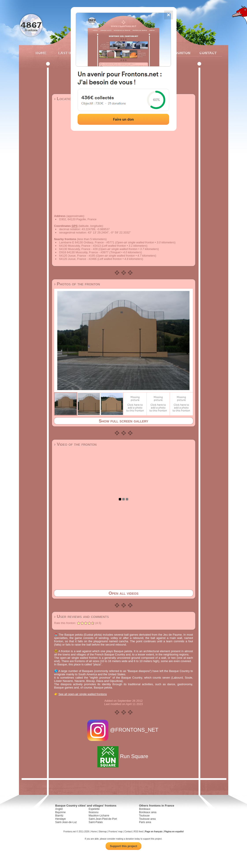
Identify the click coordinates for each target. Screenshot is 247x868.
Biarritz (59, 816)
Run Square (123, 756)
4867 (31, 25)
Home (41, 53)
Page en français (154, 832)
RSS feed (138, 832)
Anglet (59, 809)
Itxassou (94, 812)
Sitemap (103, 832)
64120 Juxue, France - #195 (77, 256)
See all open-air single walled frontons (83, 694)
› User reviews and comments (82, 616)
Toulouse (144, 816)
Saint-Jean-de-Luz (66, 822)
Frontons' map (115, 832)
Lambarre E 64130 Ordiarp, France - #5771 (87, 242)
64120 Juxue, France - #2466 (78, 259)
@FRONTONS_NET (123, 730)
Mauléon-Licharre (99, 816)
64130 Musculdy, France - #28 (79, 249)
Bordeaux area (148, 812)
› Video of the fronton (75, 444)
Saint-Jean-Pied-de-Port (103, 819)
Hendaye (61, 819)
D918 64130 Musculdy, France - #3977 (84, 252)
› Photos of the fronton (77, 284)
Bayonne (60, 812)
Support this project (124, 846)
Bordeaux (145, 809)
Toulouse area (147, 819)
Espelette (94, 809)
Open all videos (124, 593)
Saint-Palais (96, 822)
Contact (207, 53)
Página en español (174, 832)
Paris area (145, 822)
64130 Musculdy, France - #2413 (80, 246)
